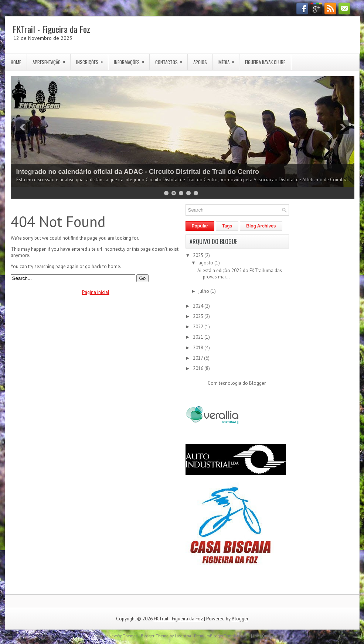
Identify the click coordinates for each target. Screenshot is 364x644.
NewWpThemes (123, 636)
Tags (227, 226)
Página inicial (96, 292)
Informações (132, 60)
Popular (200, 226)
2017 (198, 358)
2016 (199, 368)
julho (204, 291)
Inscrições (92, 60)
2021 (199, 337)
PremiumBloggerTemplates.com (222, 636)
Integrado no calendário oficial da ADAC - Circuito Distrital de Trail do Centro (138, 172)
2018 (199, 348)
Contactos (171, 60)
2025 (199, 255)
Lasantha (183, 636)
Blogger (257, 383)
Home (16, 62)
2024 (199, 306)
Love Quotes (264, 636)
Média (229, 60)
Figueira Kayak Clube (265, 62)
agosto (206, 263)
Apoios (200, 62)
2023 (199, 316)
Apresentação (51, 60)
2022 (199, 327)
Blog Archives (261, 226)
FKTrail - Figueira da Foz (51, 29)
